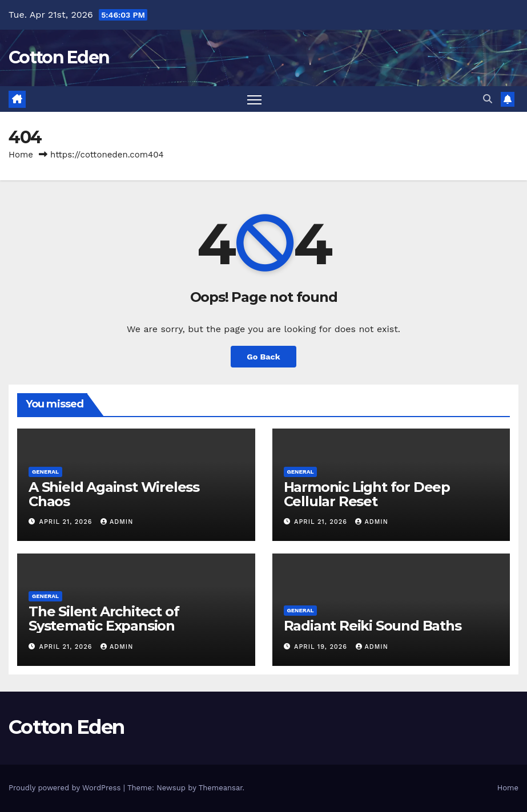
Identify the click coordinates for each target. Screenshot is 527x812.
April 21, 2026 (67, 522)
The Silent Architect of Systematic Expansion (104, 619)
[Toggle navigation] (254, 99)
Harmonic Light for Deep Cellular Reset (367, 494)
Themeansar (221, 788)
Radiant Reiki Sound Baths (373, 626)
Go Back (263, 357)
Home (21, 155)
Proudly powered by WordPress (66, 788)
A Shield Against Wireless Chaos (114, 494)
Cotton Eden (59, 57)
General (45, 472)
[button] (488, 99)
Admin (117, 522)
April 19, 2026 (322, 647)
